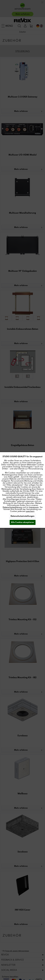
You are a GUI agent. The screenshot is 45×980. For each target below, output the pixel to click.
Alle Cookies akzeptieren (23, 522)
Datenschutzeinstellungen (22, 516)
